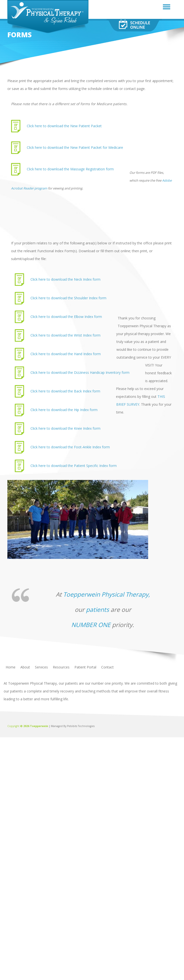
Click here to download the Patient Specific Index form (74, 466)
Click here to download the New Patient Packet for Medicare (75, 147)
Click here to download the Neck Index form (65, 279)
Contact (107, 667)
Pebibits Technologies (81, 726)
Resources (61, 667)
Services (41, 667)
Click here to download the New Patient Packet (64, 126)
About (25, 667)
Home (11, 667)
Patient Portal (85, 667)
